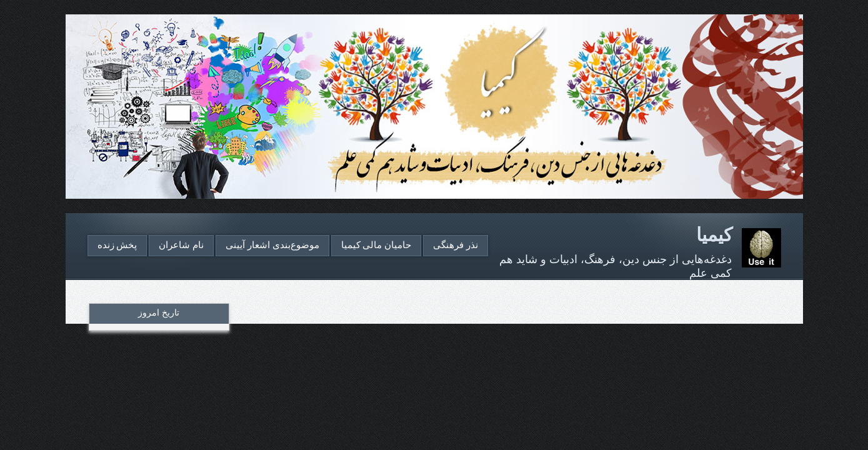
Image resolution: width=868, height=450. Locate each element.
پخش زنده (117, 245)
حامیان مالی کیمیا (377, 245)
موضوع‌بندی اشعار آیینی (272, 245)
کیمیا (714, 235)
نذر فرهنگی (456, 245)
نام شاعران (181, 245)
